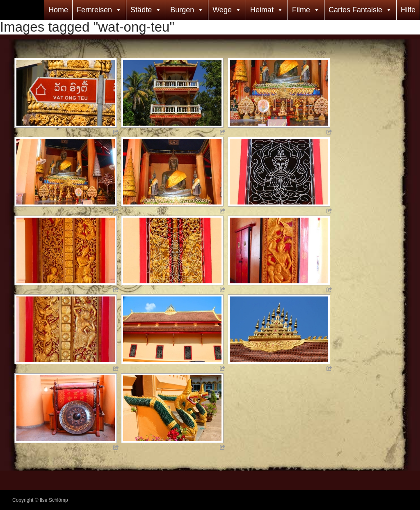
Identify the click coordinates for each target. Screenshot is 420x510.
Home (58, 10)
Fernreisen (94, 10)
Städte (141, 10)
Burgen (182, 10)
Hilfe (408, 10)
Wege (222, 10)
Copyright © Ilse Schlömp (40, 500)
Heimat (262, 10)
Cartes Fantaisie (355, 10)
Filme (301, 10)
